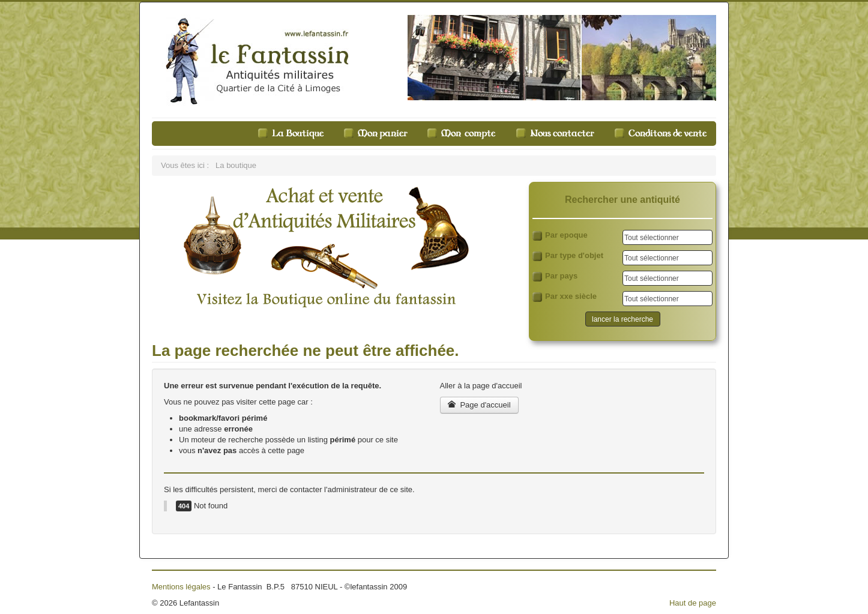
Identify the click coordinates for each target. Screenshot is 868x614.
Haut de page (693, 603)
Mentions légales (181, 587)
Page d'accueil (479, 405)
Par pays (555, 276)
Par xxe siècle (565, 297)
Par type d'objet (568, 256)
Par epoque (560, 236)
